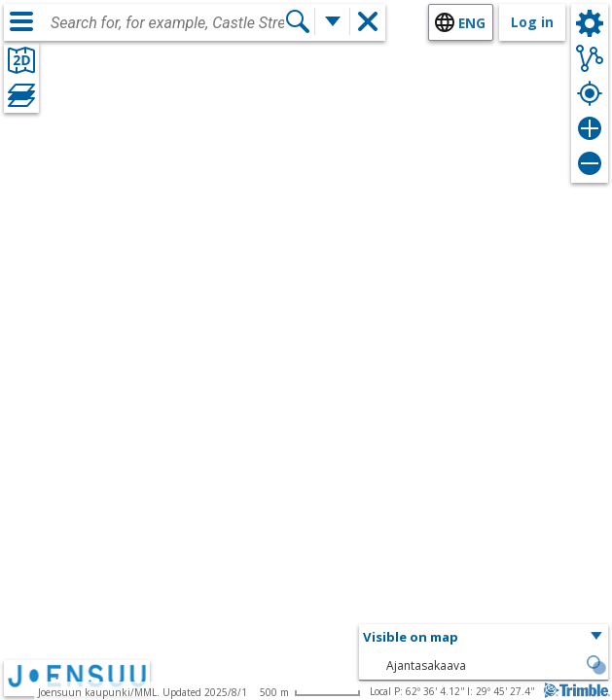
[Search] (298, 21)
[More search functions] (333, 21)
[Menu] (21, 21)
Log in (532, 22)
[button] (484, 638)
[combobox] (167, 23)
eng (472, 23)
